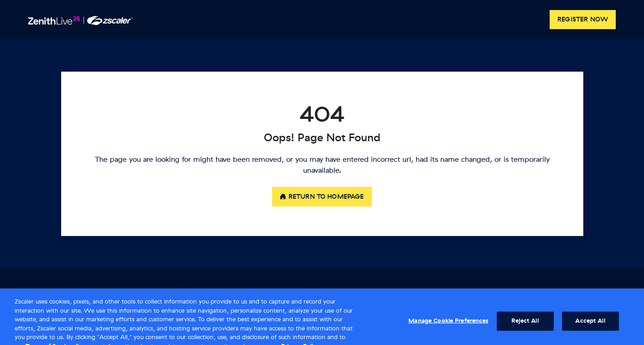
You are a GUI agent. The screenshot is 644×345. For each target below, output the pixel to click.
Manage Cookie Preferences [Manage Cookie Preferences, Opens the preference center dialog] (448, 324)
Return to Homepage (322, 197)
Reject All (525, 324)
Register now (583, 19)
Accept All (590, 324)
